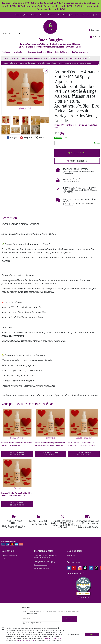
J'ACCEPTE (92, 634)
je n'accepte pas (74, 634)
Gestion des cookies (41, 565)
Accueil (6, 58)
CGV (3, 558)
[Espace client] (94, 30)
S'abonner (70, 619)
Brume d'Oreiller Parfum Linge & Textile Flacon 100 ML (30, 58)
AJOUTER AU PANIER (77, 153)
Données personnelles (9, 555)
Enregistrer (26, 138)
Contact (89, 15)
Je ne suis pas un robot (33, 623)
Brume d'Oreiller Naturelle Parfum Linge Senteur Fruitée (69, 58)
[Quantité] (59, 143)
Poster (40, 138)
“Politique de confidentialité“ (25, 641)
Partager (12, 138)
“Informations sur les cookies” (53, 639)
